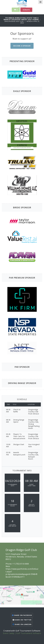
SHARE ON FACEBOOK (22, 615)
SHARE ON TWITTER (22, 620)
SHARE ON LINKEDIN (22, 624)
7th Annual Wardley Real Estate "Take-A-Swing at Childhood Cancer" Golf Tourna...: (22, 19)
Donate (26, 10)
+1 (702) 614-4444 (21, 564)
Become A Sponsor (22, 46)
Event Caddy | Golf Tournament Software (22, 633)
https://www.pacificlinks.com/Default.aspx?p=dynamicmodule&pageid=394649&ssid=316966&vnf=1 (22, 573)
